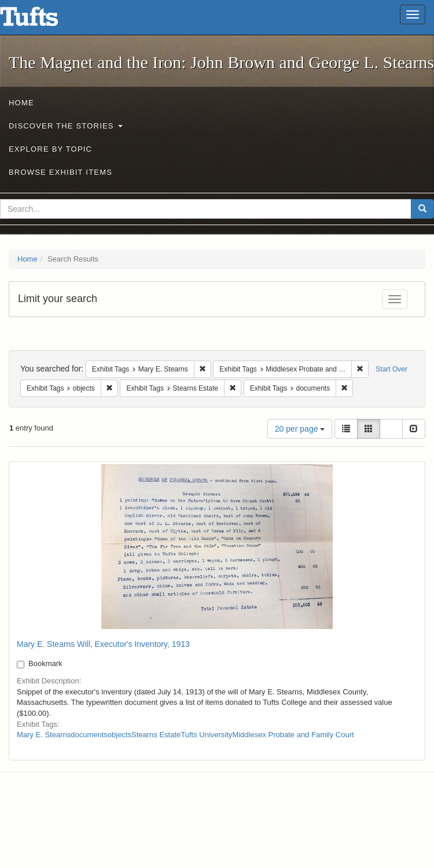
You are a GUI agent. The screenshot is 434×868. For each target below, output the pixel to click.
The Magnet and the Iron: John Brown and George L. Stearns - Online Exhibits (43, 20)
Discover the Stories (66, 126)
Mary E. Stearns (44, 735)
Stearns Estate (156, 735)
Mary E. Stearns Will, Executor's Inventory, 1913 (103, 644)
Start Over (391, 369)
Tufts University (206, 735)
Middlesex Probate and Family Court (293, 735)
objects (119, 735)
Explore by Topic (50, 149)
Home (21, 103)
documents (89, 735)
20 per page (300, 429)
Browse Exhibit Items (60, 172)
